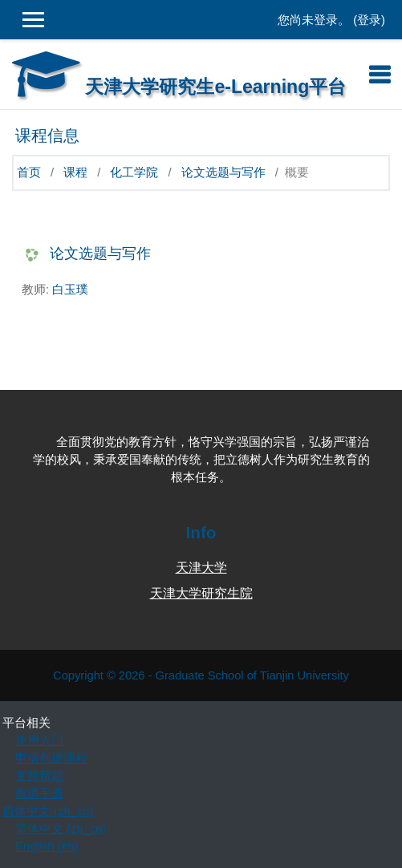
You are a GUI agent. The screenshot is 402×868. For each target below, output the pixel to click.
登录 (369, 20)
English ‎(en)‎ (47, 846)
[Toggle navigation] (380, 75)
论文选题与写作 (223, 172)
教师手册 (39, 793)
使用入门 (39, 740)
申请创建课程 (51, 758)
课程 (75, 172)
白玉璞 (70, 290)
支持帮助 (39, 776)
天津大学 (201, 568)
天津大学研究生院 (201, 593)
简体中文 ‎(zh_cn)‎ (48, 811)
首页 (29, 172)
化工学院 (134, 172)
